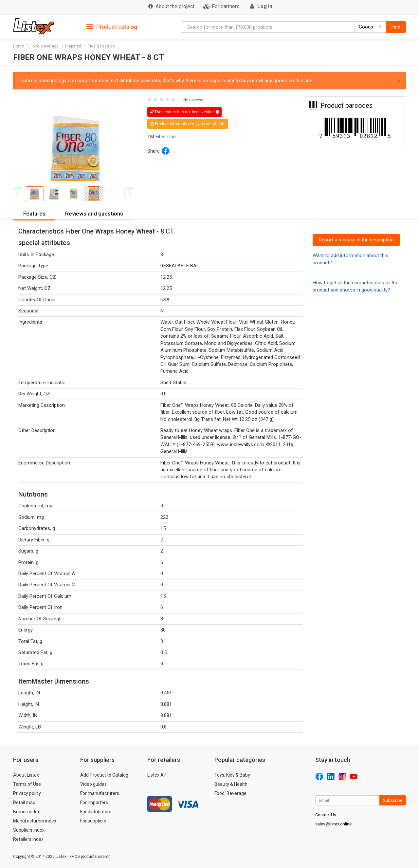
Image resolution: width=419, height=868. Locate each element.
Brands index (27, 812)
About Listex (26, 775)
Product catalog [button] (112, 27)
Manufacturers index (35, 821)
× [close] (399, 81)
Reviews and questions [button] (94, 214)
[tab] (112, 26)
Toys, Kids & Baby (232, 775)
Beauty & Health (231, 784)
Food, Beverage (45, 46)
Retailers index (28, 839)
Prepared (73, 46)
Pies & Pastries (101, 46)
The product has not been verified (184, 112)
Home (18, 46)
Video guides (93, 784)
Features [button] (34, 214)
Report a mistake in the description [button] (356, 240)
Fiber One (166, 137)
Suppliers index (29, 830)
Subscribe (393, 800)
